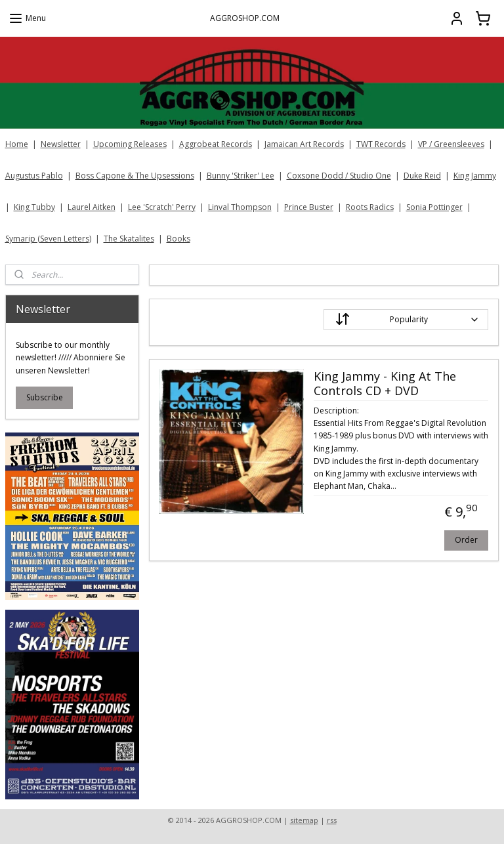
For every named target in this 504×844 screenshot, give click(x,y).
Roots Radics (370, 207)
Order (467, 539)
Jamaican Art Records (304, 144)
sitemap (304, 820)
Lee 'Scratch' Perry (162, 207)
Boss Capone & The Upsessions (135, 176)
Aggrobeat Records (216, 144)
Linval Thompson (240, 207)
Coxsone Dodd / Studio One (339, 176)
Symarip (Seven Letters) (48, 239)
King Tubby (34, 207)
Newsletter (61, 144)
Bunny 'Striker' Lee (241, 176)
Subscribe (45, 397)
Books (178, 239)
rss (332, 820)
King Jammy (475, 176)
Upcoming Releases (130, 144)
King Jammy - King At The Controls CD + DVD (385, 384)
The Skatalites (129, 239)
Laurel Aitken (92, 207)
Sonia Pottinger (434, 207)
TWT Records (381, 144)
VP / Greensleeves (451, 144)
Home (17, 144)
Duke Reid (422, 176)
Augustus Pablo (34, 176)
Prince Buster (309, 207)
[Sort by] (407, 320)
